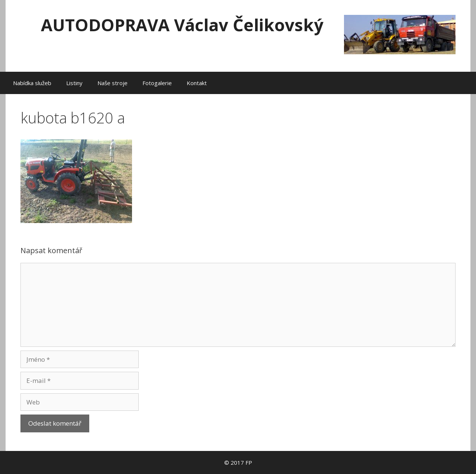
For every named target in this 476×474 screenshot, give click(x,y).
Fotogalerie (157, 83)
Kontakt (197, 83)
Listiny (74, 83)
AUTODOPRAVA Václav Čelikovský (182, 25)
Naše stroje (112, 83)
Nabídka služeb (32, 83)
